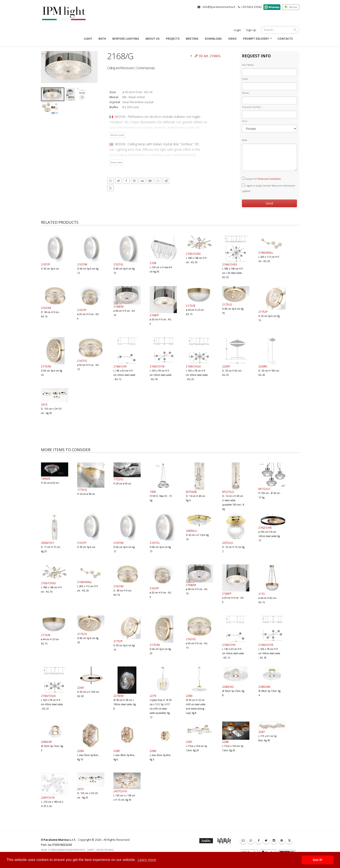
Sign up (251, 30)
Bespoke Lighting (126, 39)
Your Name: (248, 65)
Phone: (246, 93)
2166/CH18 (157, 366)
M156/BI (191, 492)
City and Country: (252, 107)
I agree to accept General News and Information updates (269, 188)
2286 (153, 751)
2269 (80, 688)
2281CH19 (48, 797)
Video (232, 39)
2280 (189, 696)
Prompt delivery (256, 39)
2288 (225, 742)
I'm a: (245, 121)
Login (237, 30)
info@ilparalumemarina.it (219, 7)
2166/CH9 (120, 366)
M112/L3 (264, 489)
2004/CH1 (47, 543)
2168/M (118, 306)
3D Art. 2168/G (207, 56)
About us (152, 39)
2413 (44, 404)
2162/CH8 (265, 528)
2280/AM (264, 687)
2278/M (118, 696)
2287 (262, 732)
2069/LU (191, 531)
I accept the (261, 179)
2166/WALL (266, 253)
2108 (153, 263)
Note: (245, 140)
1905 (153, 492)
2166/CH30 (229, 264)
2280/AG (228, 687)
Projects (173, 39)
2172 (262, 594)
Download (213, 39)
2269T (226, 366)
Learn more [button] (147, 860)
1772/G (118, 479)
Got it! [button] (318, 860)
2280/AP (47, 742)
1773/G (82, 490)
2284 (80, 751)
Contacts (285, 39)
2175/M (46, 366)
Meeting (192, 39)
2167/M (46, 308)
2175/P (263, 312)
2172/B (191, 306)
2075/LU (228, 543)
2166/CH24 (193, 366)
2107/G (118, 264)
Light (88, 39)
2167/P (82, 310)
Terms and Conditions (269, 179)
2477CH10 (120, 791)
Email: (245, 79)
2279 (153, 696)
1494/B (46, 479)
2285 (117, 751)
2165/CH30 (193, 254)
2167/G (82, 361)
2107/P (46, 264)
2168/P (154, 315)
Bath (102, 39)
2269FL (263, 366)
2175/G (227, 304)
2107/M (82, 264)
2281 (189, 742)
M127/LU (228, 492)
